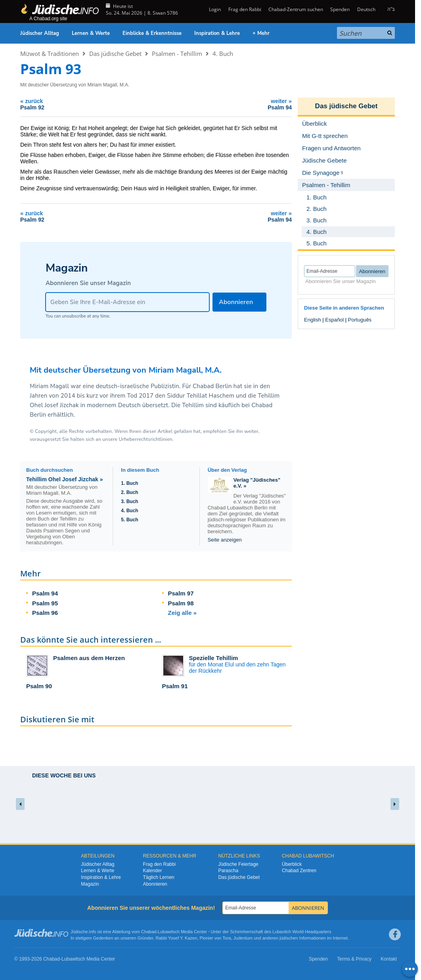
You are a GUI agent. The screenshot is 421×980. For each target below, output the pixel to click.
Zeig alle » (183, 613)
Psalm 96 (45, 613)
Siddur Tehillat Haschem (201, 396)
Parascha (228, 871)
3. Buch (129, 501)
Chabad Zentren (299, 871)
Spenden (340, 9)
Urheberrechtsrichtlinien (145, 439)
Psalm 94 (45, 593)
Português (360, 320)
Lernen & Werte (91, 33)
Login (214, 9)
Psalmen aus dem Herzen (89, 658)
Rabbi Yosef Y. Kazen (177, 938)
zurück (86, 104)
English (313, 320)
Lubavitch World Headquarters (302, 932)
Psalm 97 (181, 593)
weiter (226, 104)
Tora (227, 938)
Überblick (292, 864)
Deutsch (366, 9)
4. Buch (223, 54)
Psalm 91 (175, 686)
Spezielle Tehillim (214, 658)
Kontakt (389, 959)
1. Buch (129, 483)
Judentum (243, 938)
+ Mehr (261, 33)
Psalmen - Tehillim (177, 54)
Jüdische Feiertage (238, 864)
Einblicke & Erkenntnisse (152, 33)
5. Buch (129, 520)
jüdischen (289, 938)
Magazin (90, 884)
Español (334, 320)
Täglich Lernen (158, 877)
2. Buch (129, 492)
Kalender (152, 871)
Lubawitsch (169, 932)
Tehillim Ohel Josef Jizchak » (64, 479)
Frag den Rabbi (245, 9)
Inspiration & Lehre (217, 33)
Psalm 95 (45, 603)
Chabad (149, 932)
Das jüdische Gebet (115, 54)
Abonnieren (155, 884)
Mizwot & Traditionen (50, 54)
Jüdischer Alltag (40, 33)
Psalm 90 (39, 686)
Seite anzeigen (225, 540)
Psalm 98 (181, 603)
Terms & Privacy (354, 959)
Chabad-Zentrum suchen (296, 9)
